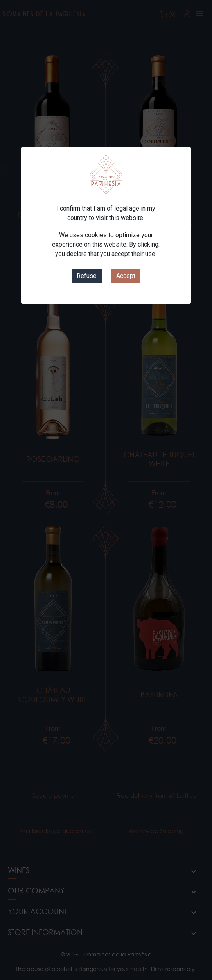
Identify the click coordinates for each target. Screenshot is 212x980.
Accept (126, 276)
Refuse (87, 276)
